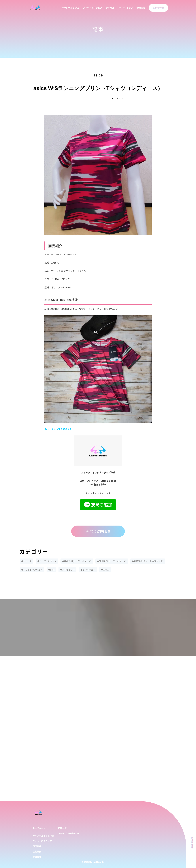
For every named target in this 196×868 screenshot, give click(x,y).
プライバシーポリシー (69, 833)
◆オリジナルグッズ (47, 561)
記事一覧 (62, 828)
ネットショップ (125, 8)
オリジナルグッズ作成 (43, 836)
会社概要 (141, 8)
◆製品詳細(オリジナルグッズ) (77, 561)
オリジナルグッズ (70, 8)
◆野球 (51, 570)
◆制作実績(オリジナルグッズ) (112, 561)
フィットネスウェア (92, 8)
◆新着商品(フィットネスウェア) (148, 561)
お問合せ (37, 857)
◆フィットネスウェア (32, 570)
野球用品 (110, 8)
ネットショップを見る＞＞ (58, 429)
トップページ (39, 828)
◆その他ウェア (88, 570)
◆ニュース (26, 561)
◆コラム (105, 570)
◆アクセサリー (67, 570)
